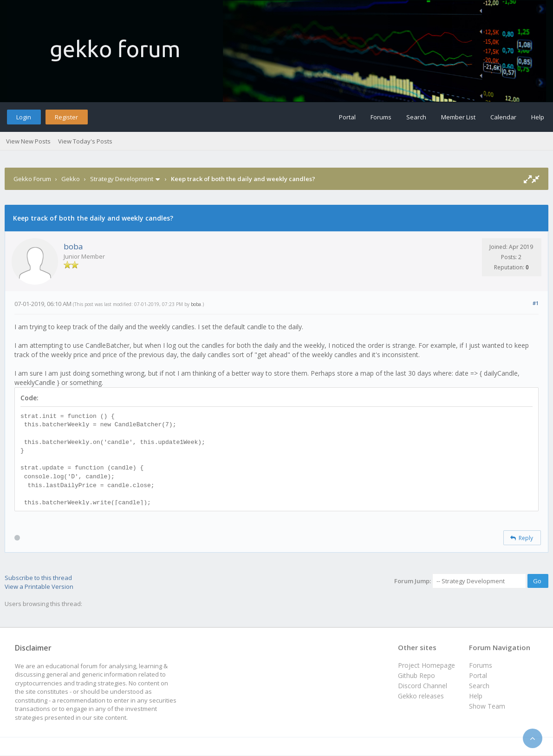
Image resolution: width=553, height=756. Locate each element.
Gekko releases (421, 696)
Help (538, 117)
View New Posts (28, 141)
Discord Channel (423, 686)
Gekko (71, 179)
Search (416, 117)
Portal (347, 117)
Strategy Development (122, 179)
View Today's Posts (85, 141)
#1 (536, 303)
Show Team (487, 706)
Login (24, 117)
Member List (458, 117)
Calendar (503, 117)
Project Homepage (426, 665)
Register (66, 117)
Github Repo (416, 675)
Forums (381, 117)
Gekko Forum (32, 179)
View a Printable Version (39, 587)
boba (73, 246)
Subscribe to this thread (38, 578)
